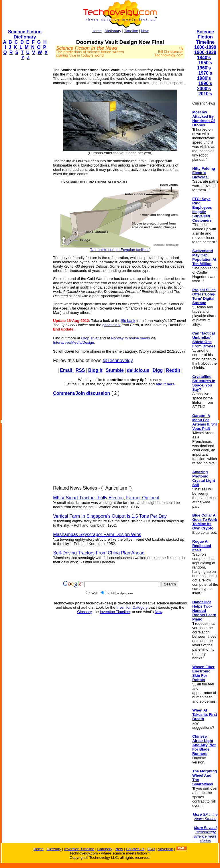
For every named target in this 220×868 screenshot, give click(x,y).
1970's (205, 73)
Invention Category (132, 607)
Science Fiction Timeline (205, 37)
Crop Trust (90, 338)
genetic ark (111, 325)
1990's (205, 83)
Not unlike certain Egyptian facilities (120, 250)
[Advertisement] (25, 151)
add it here (165, 384)
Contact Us (135, 849)
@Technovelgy (118, 360)
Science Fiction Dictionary (25, 34)
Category (105, 849)
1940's (204, 58)
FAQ (151, 849)
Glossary (84, 612)
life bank (128, 321)
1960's (204, 68)
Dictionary (113, 31)
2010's (205, 94)
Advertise (165, 849)
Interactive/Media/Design (73, 342)
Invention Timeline (115, 612)
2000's (204, 89)
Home (97, 31)
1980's (204, 78)
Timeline (131, 31)
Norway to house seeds (131, 338)
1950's (205, 63)
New (145, 31)
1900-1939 (205, 52)
